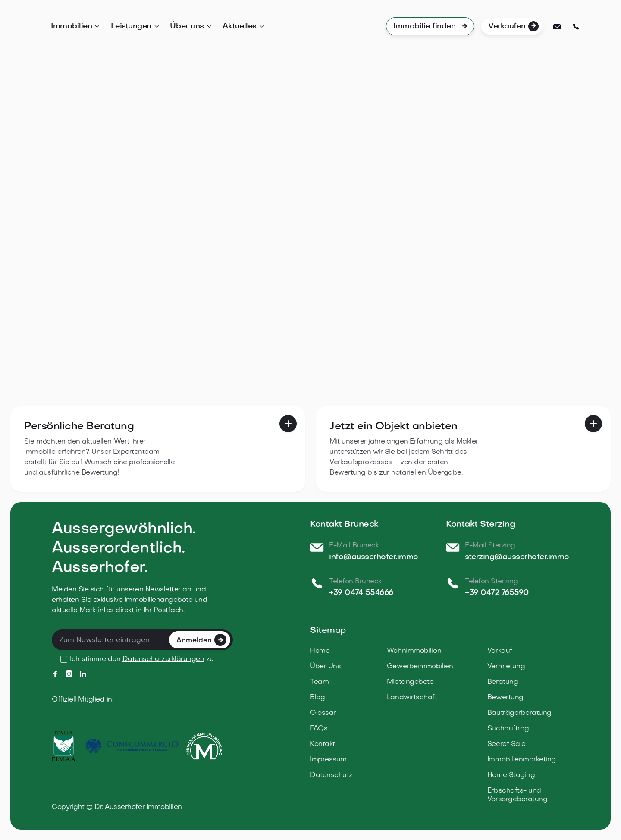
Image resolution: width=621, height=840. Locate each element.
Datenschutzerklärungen (163, 659)
